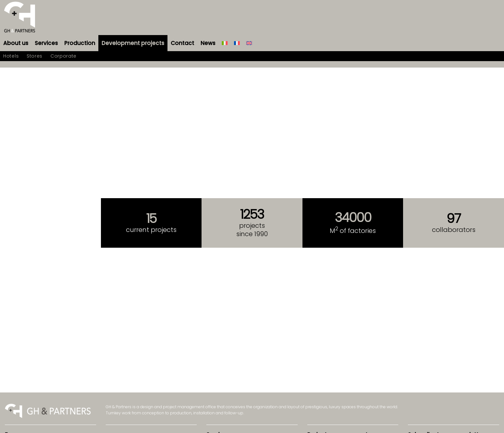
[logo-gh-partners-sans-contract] (20, 18)
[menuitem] (16, 43)
